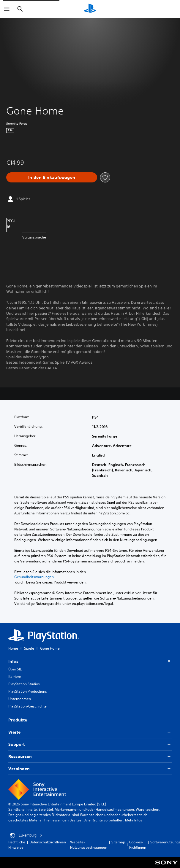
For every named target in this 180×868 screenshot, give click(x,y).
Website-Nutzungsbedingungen (89, 845)
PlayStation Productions (28, 691)
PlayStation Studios (24, 684)
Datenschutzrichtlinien (48, 842)
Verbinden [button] (90, 769)
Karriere (15, 677)
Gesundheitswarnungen (34, 577)
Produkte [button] (90, 720)
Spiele (29, 648)
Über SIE (15, 669)
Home (13, 648)
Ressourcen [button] (90, 757)
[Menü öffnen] (7, 9)
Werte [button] (90, 732)
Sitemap (118, 842)
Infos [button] (90, 661)
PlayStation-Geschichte (27, 706)
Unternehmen (20, 699)
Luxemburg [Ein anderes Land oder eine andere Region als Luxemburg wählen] (26, 835)
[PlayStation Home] (90, 9)
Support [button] (90, 744)
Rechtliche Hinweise (17, 845)
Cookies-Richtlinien (138, 845)
